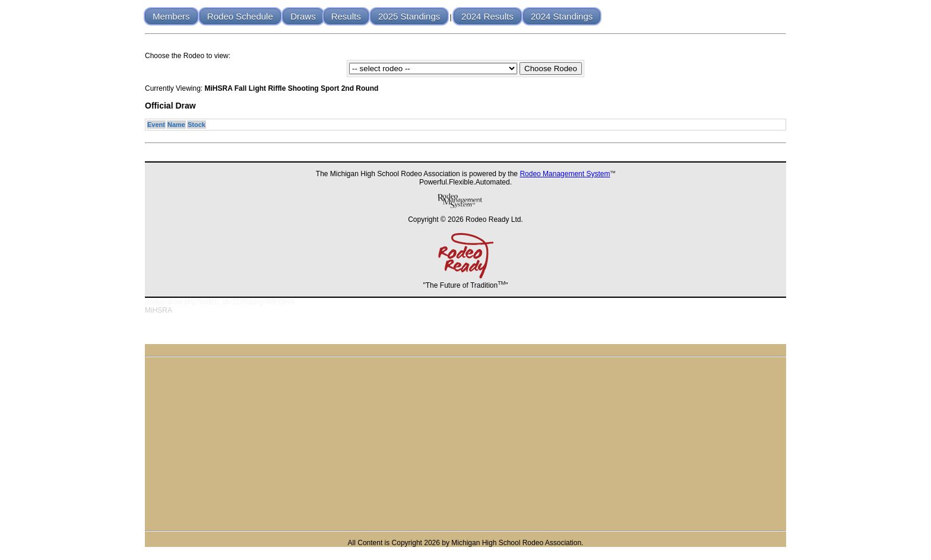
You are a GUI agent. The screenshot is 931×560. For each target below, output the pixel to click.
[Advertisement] (465, 444)
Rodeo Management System (565, 174)
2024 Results (487, 16)
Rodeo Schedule (240, 16)
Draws (303, 16)
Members (171, 16)
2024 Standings (562, 16)
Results (346, 16)
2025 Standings (409, 16)
